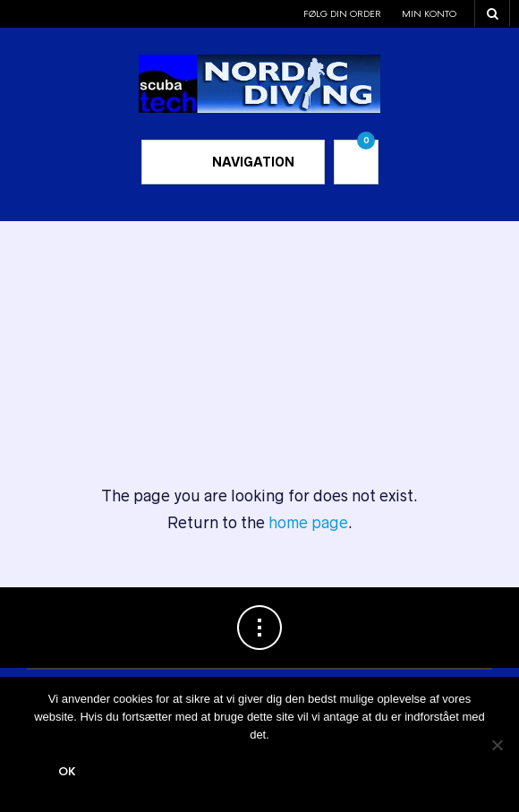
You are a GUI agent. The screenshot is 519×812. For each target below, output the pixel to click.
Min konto (429, 14)
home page (308, 523)
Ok (67, 772)
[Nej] (497, 745)
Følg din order (342, 14)
